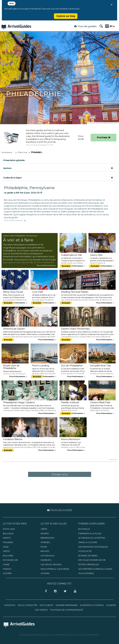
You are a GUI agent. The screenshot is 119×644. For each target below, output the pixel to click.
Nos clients (46, 605)
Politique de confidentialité (67, 610)
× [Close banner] (112, 5)
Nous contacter (28, 605)
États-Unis (22, 152)
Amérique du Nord (9, 152)
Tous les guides (85, 26)
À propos (10, 605)
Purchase (104, 138)
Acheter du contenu (92, 605)
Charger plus (60, 474)
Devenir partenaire (67, 605)
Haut (112, 459)
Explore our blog (66, 16)
